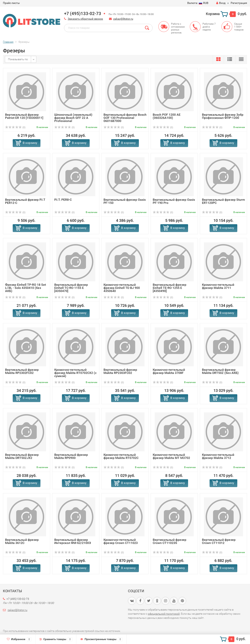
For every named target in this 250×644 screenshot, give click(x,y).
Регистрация (239, 3)
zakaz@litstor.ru (123, 19)
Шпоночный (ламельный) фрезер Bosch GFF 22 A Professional (73, 118)
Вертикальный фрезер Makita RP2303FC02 (120, 371)
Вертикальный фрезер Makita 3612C (22, 541)
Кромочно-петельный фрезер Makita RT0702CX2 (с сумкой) (75, 373)
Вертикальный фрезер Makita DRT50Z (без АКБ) (220, 371)
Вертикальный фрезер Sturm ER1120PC (223, 201)
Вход (221, 3)
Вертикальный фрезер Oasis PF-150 (125, 201)
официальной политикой (164, 614)
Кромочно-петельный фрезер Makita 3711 (218, 286)
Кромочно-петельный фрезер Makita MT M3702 (171, 456)
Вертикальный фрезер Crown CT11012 (219, 541)
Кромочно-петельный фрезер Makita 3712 (218, 456)
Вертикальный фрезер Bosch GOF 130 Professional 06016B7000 (125, 118)
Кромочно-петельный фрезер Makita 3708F (169, 371)
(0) (15, 127)
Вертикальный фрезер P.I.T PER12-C (25, 201)
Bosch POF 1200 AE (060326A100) (167, 116)
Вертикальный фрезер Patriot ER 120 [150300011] (24, 116)
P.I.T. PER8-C (63, 200)
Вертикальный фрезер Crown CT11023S (170, 541)
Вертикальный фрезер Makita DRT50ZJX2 (22, 456)
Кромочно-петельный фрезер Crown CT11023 (121, 541)
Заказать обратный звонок (85, 19)
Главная (8, 42)
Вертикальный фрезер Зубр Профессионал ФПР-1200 (223, 116)
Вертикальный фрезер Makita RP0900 (71, 456)
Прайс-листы (11, 3)
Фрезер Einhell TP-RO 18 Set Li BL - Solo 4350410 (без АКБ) (25, 288)
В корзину (30, 143)
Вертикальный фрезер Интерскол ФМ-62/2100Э (73, 541)
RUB (198, 3)
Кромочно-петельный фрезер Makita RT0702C (121, 456)
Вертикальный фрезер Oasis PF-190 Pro (174, 201)
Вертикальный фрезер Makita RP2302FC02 (22, 371)
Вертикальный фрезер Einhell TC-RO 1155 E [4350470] (71, 288)
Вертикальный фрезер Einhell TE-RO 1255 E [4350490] (170, 288)
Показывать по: (18, 59)
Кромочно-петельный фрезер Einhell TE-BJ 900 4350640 (122, 288)
